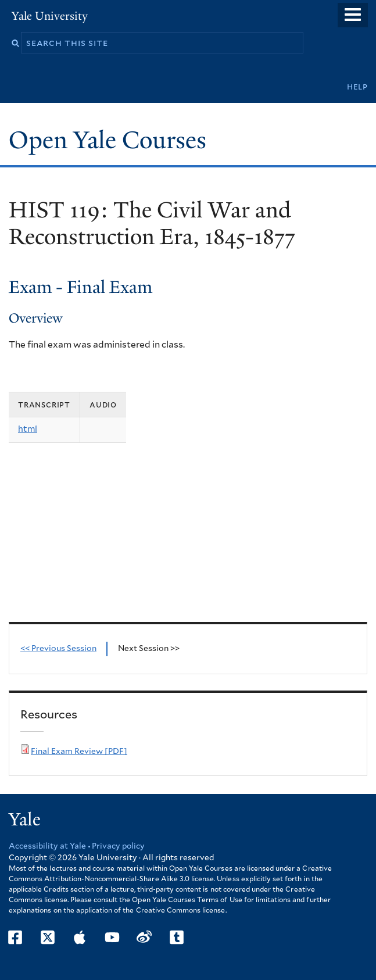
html (28, 429)
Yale (25, 820)
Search (15, 43)
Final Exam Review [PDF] (79, 752)
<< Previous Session (58, 649)
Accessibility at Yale (47, 846)
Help (357, 87)
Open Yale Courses (108, 140)
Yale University (50, 16)
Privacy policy (118, 846)
